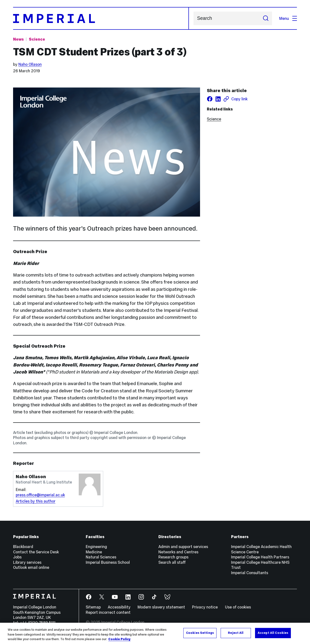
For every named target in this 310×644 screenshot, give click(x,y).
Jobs (17, 557)
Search (193, 18)
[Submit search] (266, 18)
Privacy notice (205, 607)
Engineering (96, 547)
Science (214, 119)
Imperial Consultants (250, 573)
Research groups (173, 557)
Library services (27, 562)
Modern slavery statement (161, 607)
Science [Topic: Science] (37, 39)
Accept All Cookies (273, 635)
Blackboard (23, 547)
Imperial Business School (108, 562)
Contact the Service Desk (36, 552)
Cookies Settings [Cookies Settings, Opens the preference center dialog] (200, 635)
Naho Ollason (30, 64)
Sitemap (93, 607)
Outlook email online (31, 567)
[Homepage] (101, 18)
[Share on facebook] (210, 99)
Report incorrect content (108, 612)
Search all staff (172, 562)
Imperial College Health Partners (260, 557)
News (18, 39)
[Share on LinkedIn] (218, 99)
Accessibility (119, 607)
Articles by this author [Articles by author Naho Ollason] (36, 501)
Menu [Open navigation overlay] (288, 18)
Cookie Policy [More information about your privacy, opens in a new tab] (119, 641)
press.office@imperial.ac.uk (40, 495)
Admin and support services (183, 547)
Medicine (94, 552)
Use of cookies (238, 607)
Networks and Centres (178, 552)
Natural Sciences (101, 557)
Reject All (236, 635)
